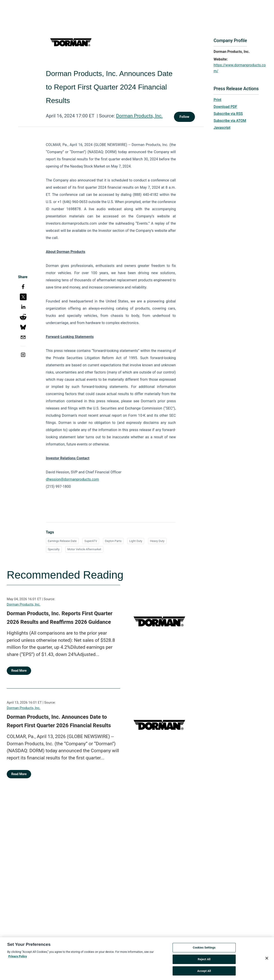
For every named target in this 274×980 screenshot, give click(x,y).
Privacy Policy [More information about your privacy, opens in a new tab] (18, 958)
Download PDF (225, 107)
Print (217, 100)
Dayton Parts (113, 541)
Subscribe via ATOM (230, 121)
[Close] (267, 960)
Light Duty (136, 541)
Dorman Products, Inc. (139, 116)
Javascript (222, 128)
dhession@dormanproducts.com (73, 479)
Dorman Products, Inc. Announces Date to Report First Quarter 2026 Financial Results (59, 721)
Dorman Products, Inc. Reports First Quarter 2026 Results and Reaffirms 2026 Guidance (60, 618)
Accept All (204, 972)
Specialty (54, 549)
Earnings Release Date (62, 541)
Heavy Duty (157, 541)
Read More (19, 671)
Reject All (204, 961)
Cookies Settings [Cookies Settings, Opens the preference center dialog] (204, 949)
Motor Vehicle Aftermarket (84, 549)
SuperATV (91, 541)
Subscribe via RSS (228, 114)
